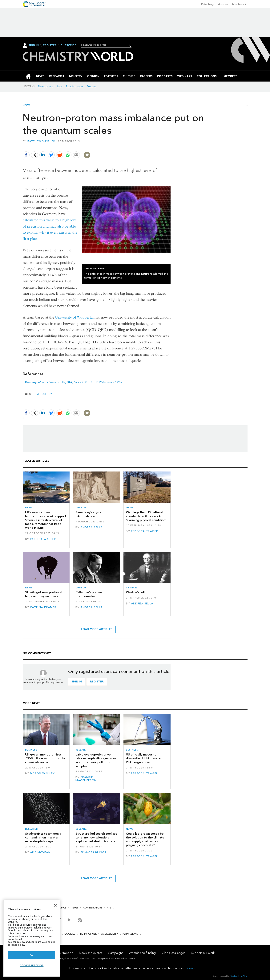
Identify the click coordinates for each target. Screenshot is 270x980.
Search (129, 45)
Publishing (207, 4)
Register (50, 45)
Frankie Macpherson (86, 779)
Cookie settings (32, 965)
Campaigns (116, 953)
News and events (91, 953)
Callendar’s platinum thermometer (90, 594)
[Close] (55, 905)
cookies (190, 968)
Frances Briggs (94, 852)
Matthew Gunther (41, 141)
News (26, 105)
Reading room (75, 86)
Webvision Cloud (240, 976)
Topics (62, 908)
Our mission (65, 953)
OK (32, 955)
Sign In (34, 45)
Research (82, 750)
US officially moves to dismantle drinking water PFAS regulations (144, 758)
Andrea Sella (92, 527)
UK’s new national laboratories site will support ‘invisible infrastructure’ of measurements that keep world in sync (46, 520)
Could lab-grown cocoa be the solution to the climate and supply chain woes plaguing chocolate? (145, 839)
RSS (109, 908)
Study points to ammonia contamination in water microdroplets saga (43, 838)
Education (223, 4)
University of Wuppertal (74, 317)
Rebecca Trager (145, 531)
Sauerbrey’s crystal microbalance (89, 514)
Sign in (77, 682)
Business (31, 750)
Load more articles (97, 629)
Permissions (130, 934)
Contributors (93, 908)
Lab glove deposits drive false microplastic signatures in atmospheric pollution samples (96, 760)
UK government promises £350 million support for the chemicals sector (45, 758)
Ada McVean (40, 852)
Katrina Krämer (43, 607)
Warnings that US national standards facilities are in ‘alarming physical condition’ (146, 516)
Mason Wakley (42, 774)
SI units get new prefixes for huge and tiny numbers (45, 594)
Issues (75, 908)
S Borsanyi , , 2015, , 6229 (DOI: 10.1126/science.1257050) (76, 382)
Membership (240, 4)
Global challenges (173, 953)
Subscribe (69, 45)
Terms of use (88, 934)
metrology (44, 394)
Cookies (70, 934)
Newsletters (46, 86)
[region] (32, 938)
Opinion (81, 507)
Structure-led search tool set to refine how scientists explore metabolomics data (96, 838)
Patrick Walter (43, 539)
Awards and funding (142, 953)
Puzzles (92, 86)
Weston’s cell (135, 592)
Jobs (60, 86)
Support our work (203, 953)
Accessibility (110, 934)
